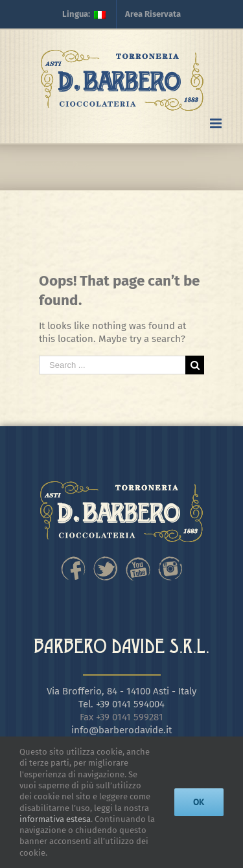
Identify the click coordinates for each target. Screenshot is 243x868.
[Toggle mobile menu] (217, 123)
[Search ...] (112, 365)
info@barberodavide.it (121, 730)
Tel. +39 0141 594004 (121, 704)
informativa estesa (55, 819)
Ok (199, 802)
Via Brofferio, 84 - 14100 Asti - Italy (121, 691)
